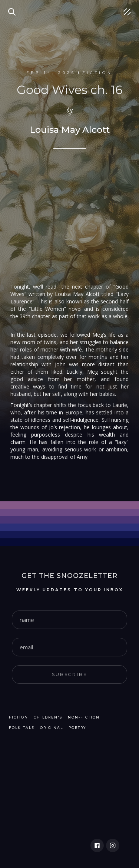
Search (13, 7)
